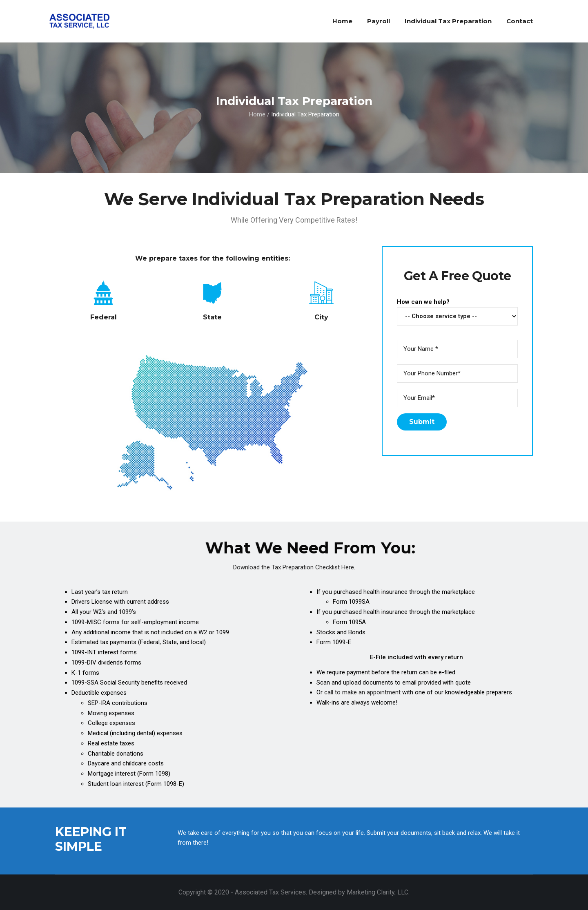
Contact (520, 21)
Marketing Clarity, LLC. (378, 892)
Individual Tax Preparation (448, 21)
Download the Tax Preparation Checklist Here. (294, 567)
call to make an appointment (362, 692)
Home (342, 21)
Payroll (379, 21)
